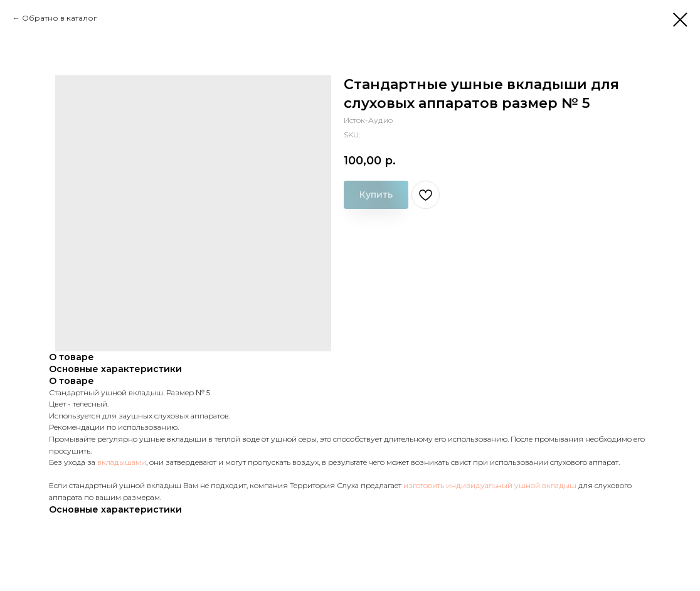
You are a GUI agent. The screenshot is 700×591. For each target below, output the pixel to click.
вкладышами (122, 462)
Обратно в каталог (60, 18)
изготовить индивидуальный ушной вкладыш (490, 485)
